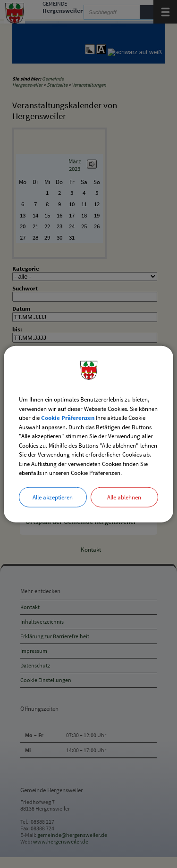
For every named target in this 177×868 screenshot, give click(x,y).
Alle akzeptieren (53, 497)
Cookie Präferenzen (68, 418)
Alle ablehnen (124, 497)
